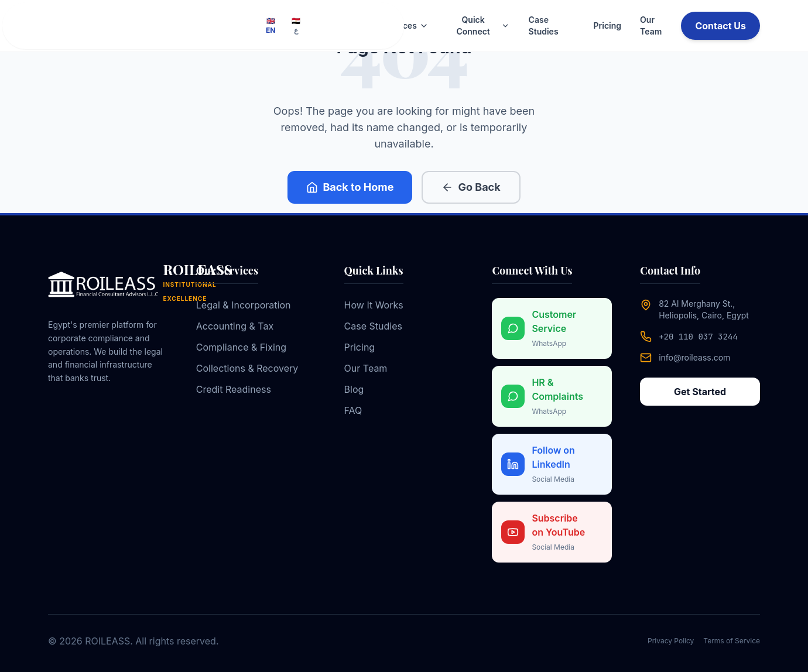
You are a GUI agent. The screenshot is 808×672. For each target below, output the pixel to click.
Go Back (471, 187)
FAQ (353, 410)
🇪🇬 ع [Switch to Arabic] (296, 25)
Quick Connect (483, 25)
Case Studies (544, 25)
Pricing (607, 25)
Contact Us (720, 26)
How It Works (374, 305)
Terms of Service (732, 641)
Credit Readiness (234, 389)
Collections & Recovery (247, 368)
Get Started (700, 392)
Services (405, 25)
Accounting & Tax (235, 326)
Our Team (651, 25)
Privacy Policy (671, 641)
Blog (354, 389)
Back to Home (350, 187)
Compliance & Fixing (241, 347)
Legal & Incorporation (244, 305)
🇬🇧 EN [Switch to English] (271, 25)
